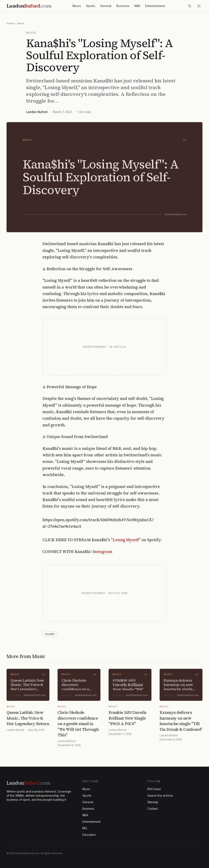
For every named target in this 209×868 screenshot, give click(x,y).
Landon (28, 783)
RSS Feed (154, 789)
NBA (137, 6)
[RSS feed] (199, 6)
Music (77, 6)
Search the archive (160, 796)
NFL (85, 828)
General (106, 6)
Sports (91, 6)
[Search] (190, 6)
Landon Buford (37, 112)
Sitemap (153, 802)
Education (89, 835)
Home (10, 23)
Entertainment (155, 6)
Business (123, 6)
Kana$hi (50, 634)
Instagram (102, 552)
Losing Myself (126, 540)
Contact (153, 809)
